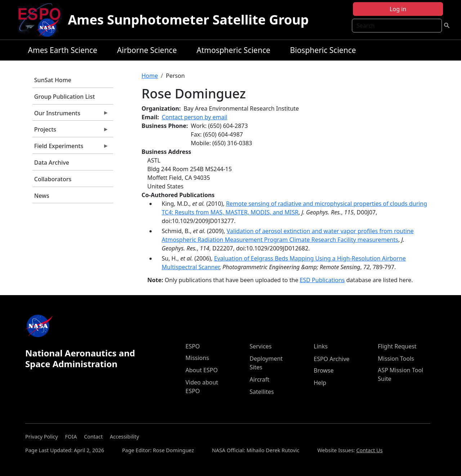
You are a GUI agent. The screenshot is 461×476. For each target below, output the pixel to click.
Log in (398, 9)
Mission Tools (396, 359)
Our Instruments (71, 115)
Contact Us (369, 450)
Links (321, 346)
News (42, 196)
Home (150, 76)
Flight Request (397, 346)
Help (320, 383)
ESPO (193, 346)
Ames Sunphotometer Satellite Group (188, 20)
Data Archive (52, 163)
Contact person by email (194, 117)
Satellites (262, 392)
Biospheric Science (323, 50)
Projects (71, 131)
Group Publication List (65, 97)
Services (261, 346)
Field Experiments (71, 148)
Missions (197, 358)
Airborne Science (147, 50)
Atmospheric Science (234, 50)
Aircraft (259, 379)
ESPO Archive (332, 359)
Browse (324, 370)
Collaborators (53, 179)
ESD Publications (322, 280)
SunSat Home (53, 80)
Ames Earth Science (63, 50)
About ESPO (202, 370)
